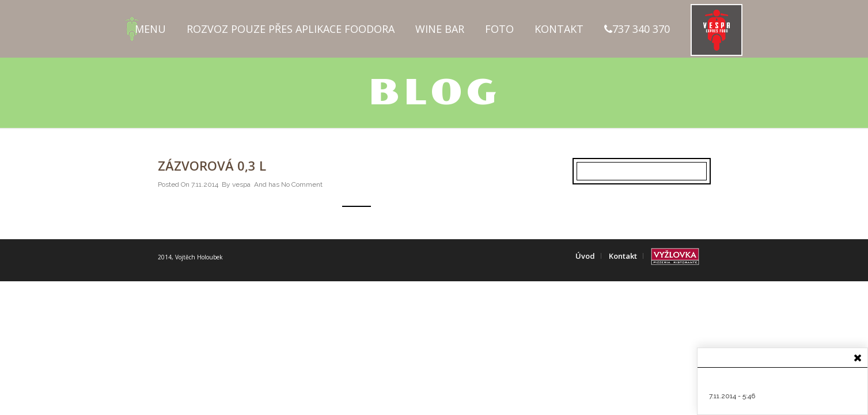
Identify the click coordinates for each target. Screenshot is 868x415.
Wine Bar (440, 29)
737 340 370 (637, 29)
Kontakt (559, 29)
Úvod (585, 256)
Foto (499, 29)
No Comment (302, 184)
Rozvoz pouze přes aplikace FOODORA (291, 29)
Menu (150, 29)
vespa (241, 184)
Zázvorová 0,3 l (212, 165)
